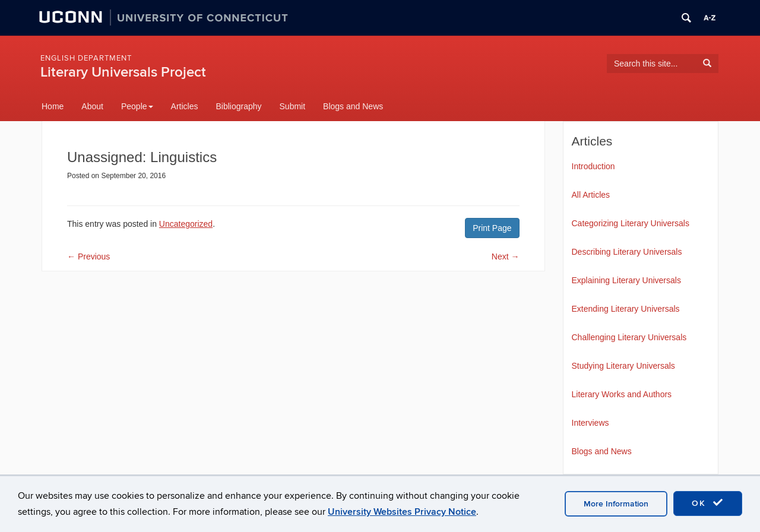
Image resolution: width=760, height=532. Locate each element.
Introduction (593, 166)
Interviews (590, 423)
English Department (86, 58)
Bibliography (238, 106)
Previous (88, 256)
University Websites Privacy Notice (402, 512)
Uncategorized (186, 224)
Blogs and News (353, 106)
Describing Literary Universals (627, 252)
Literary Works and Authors (622, 394)
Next (506, 256)
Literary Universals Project (123, 72)
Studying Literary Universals (623, 366)
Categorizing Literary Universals (631, 223)
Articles (185, 106)
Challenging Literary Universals (629, 337)
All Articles (591, 195)
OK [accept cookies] (708, 503)
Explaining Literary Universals (626, 280)
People (137, 106)
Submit (293, 106)
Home (53, 106)
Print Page (492, 228)
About (92, 106)
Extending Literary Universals (626, 309)
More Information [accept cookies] (616, 504)
